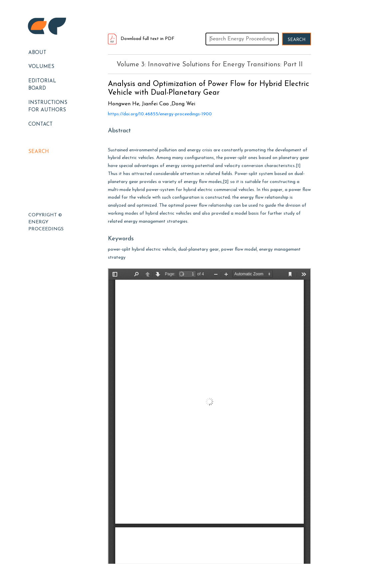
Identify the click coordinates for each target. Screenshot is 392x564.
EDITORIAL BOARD (42, 85)
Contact (40, 124)
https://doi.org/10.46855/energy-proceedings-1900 (160, 114)
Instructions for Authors (48, 107)
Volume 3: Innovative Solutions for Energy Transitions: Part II (210, 65)
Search (39, 152)
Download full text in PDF (141, 39)
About (37, 53)
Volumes (41, 67)
